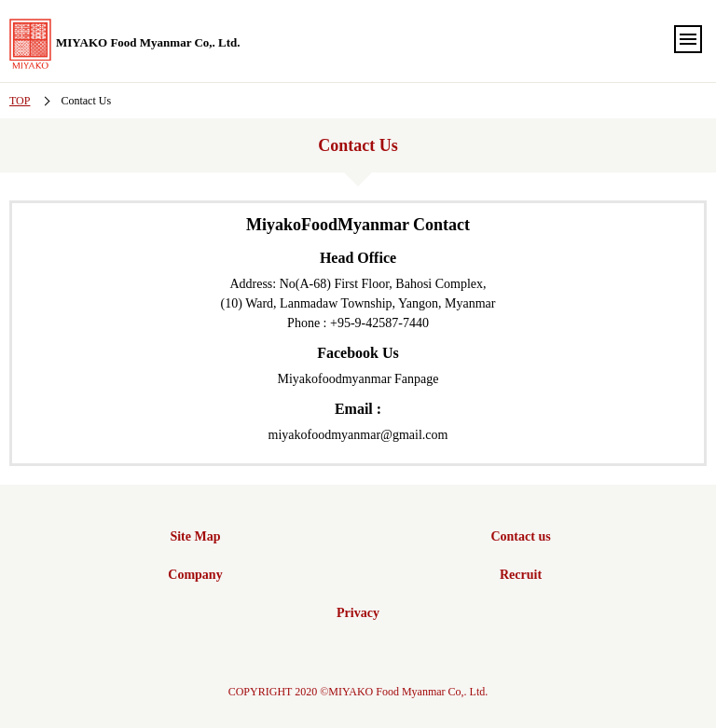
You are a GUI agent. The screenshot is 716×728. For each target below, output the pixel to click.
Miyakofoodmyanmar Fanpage (358, 379)
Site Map (195, 536)
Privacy (358, 613)
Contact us (520, 536)
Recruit (521, 575)
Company (195, 575)
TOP (20, 101)
